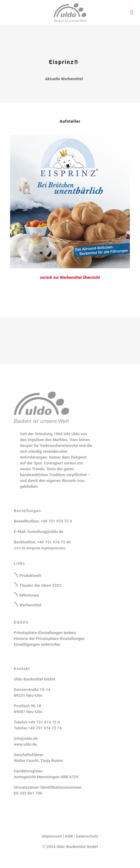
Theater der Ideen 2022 (40, 585)
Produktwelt (30, 576)
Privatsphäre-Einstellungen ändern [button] (45, 633)
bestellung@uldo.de (45, 532)
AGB (69, 836)
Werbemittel (30, 605)
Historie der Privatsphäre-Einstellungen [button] (49, 639)
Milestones (29, 595)
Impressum (52, 836)
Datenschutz (87, 836)
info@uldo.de (26, 738)
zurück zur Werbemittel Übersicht (70, 277)
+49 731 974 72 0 (56, 521)
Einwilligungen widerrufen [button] (37, 644)
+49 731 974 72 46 (54, 542)
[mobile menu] (132, 12)
